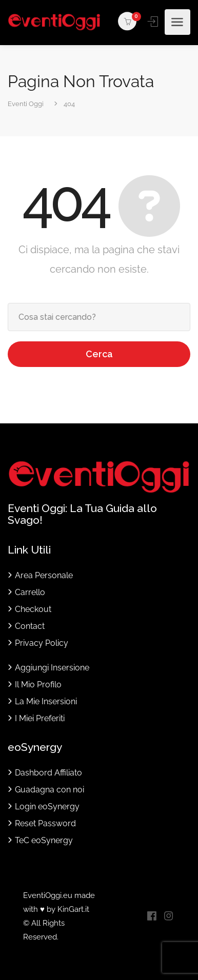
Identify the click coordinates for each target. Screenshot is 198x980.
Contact (30, 626)
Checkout (33, 609)
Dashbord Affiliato (48, 773)
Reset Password (45, 823)
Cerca (99, 354)
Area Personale (44, 575)
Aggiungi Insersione (52, 668)
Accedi (154, 22)
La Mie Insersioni (46, 701)
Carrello (30, 592)
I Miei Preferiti (40, 718)
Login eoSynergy (47, 807)
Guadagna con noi (50, 790)
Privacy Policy (42, 643)
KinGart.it (73, 909)
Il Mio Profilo (38, 685)
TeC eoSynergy (44, 840)
